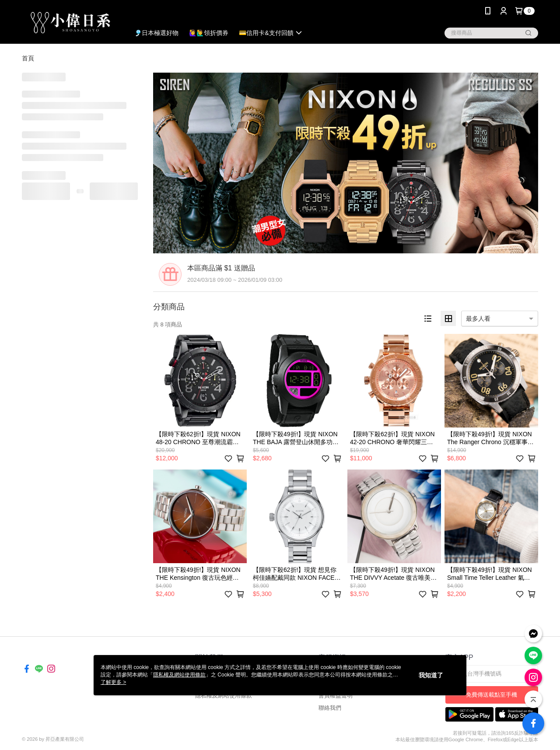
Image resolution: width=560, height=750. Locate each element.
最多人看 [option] (478, 319)
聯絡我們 (330, 708)
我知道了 (431, 675)
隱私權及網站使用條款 (224, 696)
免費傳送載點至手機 (492, 695)
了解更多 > (113, 682)
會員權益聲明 (336, 696)
